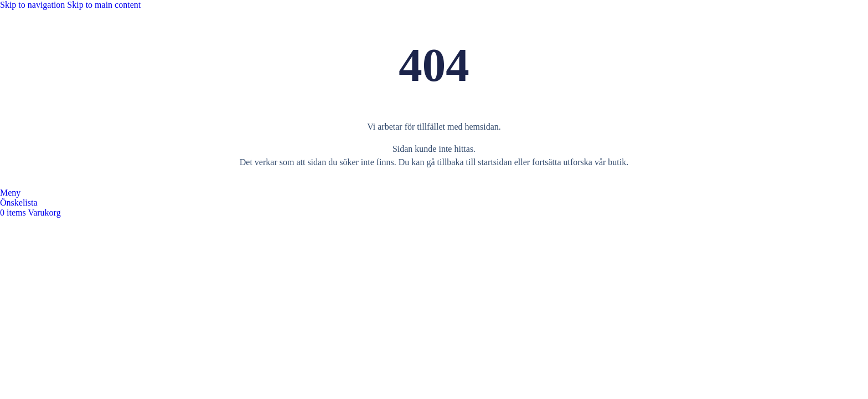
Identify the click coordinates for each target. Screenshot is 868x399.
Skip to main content (104, 5)
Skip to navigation (33, 5)
